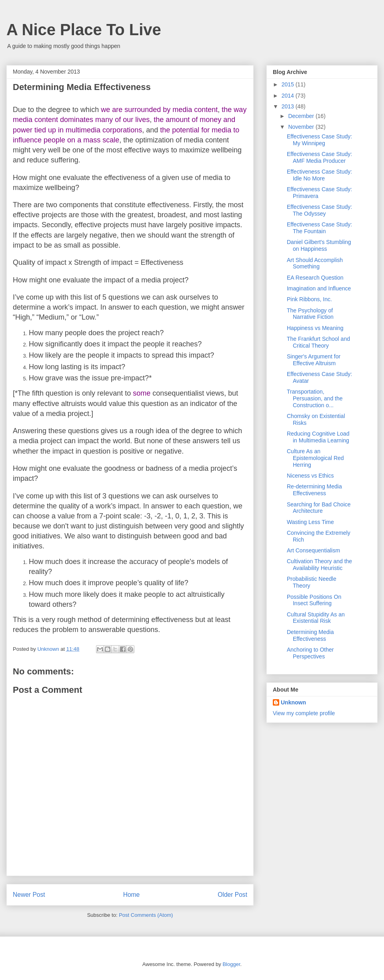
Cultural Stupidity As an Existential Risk (316, 618)
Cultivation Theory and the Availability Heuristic (319, 565)
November (302, 127)
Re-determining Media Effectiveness (314, 490)
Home (132, 895)
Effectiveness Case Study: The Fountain (319, 228)
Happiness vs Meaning (315, 328)
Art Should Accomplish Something (315, 263)
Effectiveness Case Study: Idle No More (319, 175)
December (302, 116)
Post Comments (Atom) (146, 915)
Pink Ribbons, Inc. (309, 299)
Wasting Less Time (310, 522)
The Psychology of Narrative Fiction (310, 314)
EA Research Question (315, 278)
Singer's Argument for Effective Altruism (314, 360)
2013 (289, 106)
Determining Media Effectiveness (310, 635)
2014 (289, 96)
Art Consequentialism (313, 550)
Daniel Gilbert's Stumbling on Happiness (319, 245)
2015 (289, 84)
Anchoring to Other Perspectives (310, 653)
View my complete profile (304, 713)
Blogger (231, 964)
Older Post (232, 895)
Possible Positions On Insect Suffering (314, 600)
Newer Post (29, 895)
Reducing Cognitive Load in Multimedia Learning (318, 437)
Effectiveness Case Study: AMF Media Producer (319, 157)
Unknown (293, 702)
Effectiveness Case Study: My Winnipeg (319, 140)
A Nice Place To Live (84, 30)
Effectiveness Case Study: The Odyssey (319, 210)
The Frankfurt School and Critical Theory (318, 342)
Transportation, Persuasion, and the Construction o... (315, 398)
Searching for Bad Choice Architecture (319, 508)
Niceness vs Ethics (310, 476)
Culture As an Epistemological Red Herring (315, 458)
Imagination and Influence (319, 288)
